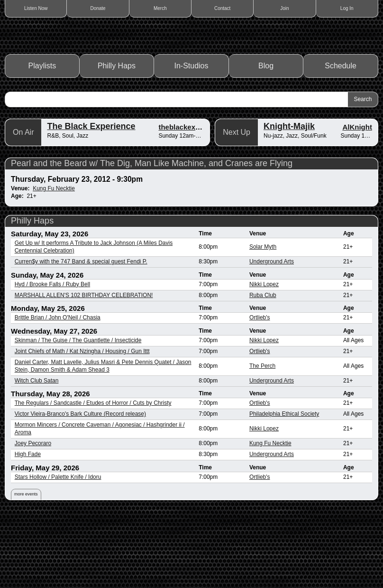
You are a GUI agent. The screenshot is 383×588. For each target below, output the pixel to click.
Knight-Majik (289, 198)
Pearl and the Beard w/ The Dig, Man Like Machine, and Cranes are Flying (152, 235)
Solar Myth (263, 318)
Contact (222, 8)
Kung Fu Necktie (54, 260)
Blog (266, 137)
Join (284, 8)
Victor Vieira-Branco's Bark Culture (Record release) (80, 485)
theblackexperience (191, 199)
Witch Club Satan (37, 452)
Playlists (42, 137)
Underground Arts (272, 333)
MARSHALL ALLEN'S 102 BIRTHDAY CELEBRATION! (84, 367)
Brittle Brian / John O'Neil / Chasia (58, 389)
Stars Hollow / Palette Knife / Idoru (58, 549)
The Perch (262, 438)
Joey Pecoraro (33, 515)
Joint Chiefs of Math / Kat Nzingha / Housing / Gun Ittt (82, 423)
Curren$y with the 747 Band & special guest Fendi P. (81, 333)
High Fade (28, 526)
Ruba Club (263, 367)
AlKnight (357, 199)
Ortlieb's (260, 389)
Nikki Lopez (264, 356)
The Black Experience (91, 198)
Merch (160, 8)
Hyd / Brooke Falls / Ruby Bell (52, 356)
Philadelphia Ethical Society (284, 485)
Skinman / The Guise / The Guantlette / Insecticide (78, 412)
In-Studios (191, 137)
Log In (347, 8)
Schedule (341, 137)
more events (26, 566)
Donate (98, 8)
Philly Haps (117, 137)
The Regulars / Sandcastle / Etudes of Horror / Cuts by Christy (93, 475)
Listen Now (36, 8)
